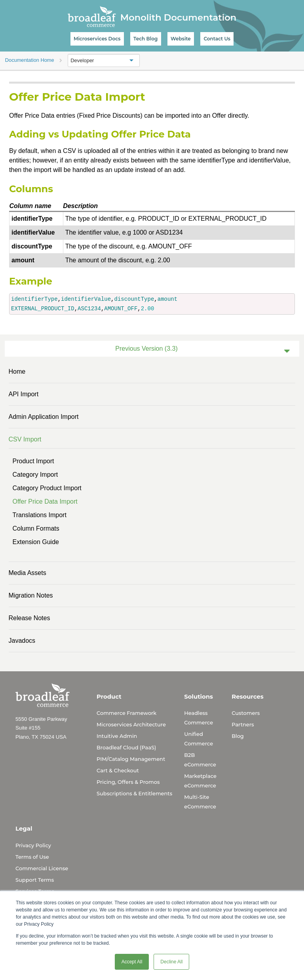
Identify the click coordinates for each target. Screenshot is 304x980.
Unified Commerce (199, 739)
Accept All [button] (132, 962)
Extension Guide (36, 542)
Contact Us (217, 39)
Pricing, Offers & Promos (128, 782)
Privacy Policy (33, 845)
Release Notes (29, 618)
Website (181, 39)
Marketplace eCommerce (200, 781)
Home (17, 372)
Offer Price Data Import (45, 501)
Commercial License (42, 868)
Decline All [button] (171, 962)
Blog (238, 736)
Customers (246, 713)
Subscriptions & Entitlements (134, 793)
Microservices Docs (97, 39)
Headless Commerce (199, 718)
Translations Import (40, 515)
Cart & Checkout (118, 770)
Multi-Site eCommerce (200, 802)
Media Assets (28, 573)
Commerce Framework (126, 713)
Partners (243, 724)
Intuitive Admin (117, 736)
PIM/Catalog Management (131, 759)
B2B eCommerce (200, 760)
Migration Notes (31, 595)
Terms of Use (32, 857)
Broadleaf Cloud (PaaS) (126, 747)
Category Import (35, 475)
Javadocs (22, 641)
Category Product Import (47, 488)
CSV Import (25, 439)
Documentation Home (30, 60)
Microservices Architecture (131, 724)
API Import (24, 394)
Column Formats (36, 528)
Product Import (33, 461)
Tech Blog (145, 39)
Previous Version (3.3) (146, 349)
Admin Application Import (44, 417)
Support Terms (35, 880)
